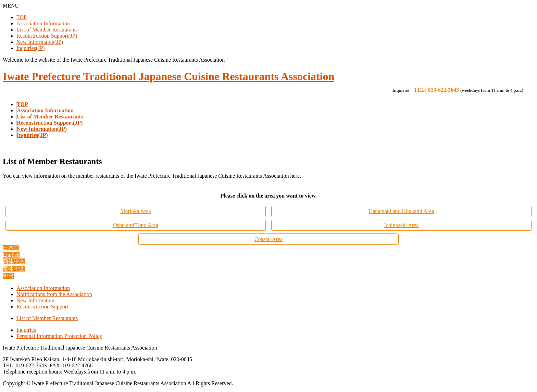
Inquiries (26, 330)
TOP (22, 17)
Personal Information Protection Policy (59, 336)
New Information (35, 300)
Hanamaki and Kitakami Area (402, 211)
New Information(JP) (40, 42)
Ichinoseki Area (402, 225)
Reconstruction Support (42, 307)
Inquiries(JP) (31, 48)
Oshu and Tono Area (135, 225)
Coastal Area (268, 239)
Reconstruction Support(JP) (47, 36)
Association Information (43, 23)
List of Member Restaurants (47, 30)
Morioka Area (135, 211)
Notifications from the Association (54, 294)
